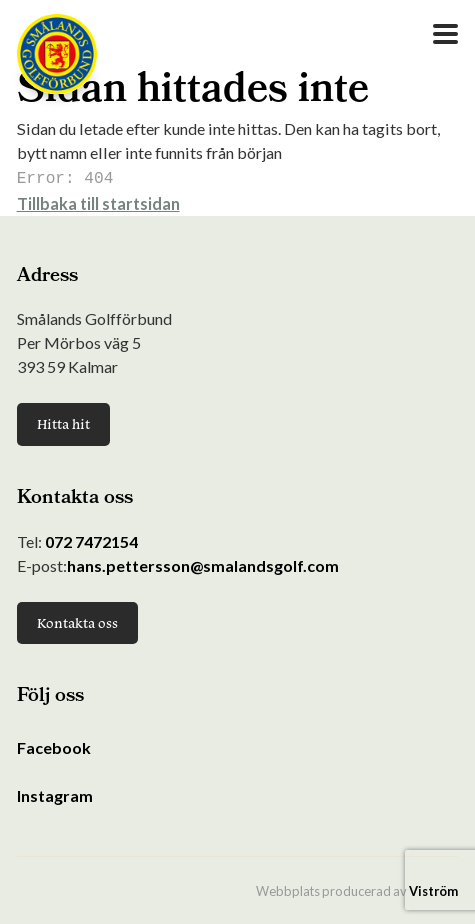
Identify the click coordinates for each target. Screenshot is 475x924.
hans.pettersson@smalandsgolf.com (203, 563)
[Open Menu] (445, 34)
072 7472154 (91, 539)
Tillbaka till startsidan (98, 201)
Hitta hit (63, 422)
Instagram (55, 793)
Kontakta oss (77, 621)
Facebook (54, 745)
